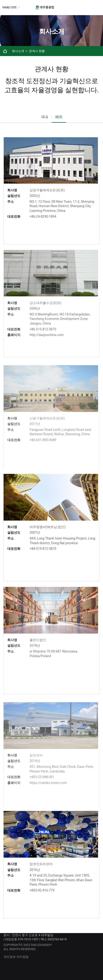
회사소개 (18, 51)
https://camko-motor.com (48, 792)
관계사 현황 (37, 51)
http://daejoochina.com (47, 344)
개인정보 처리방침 (16, 957)
